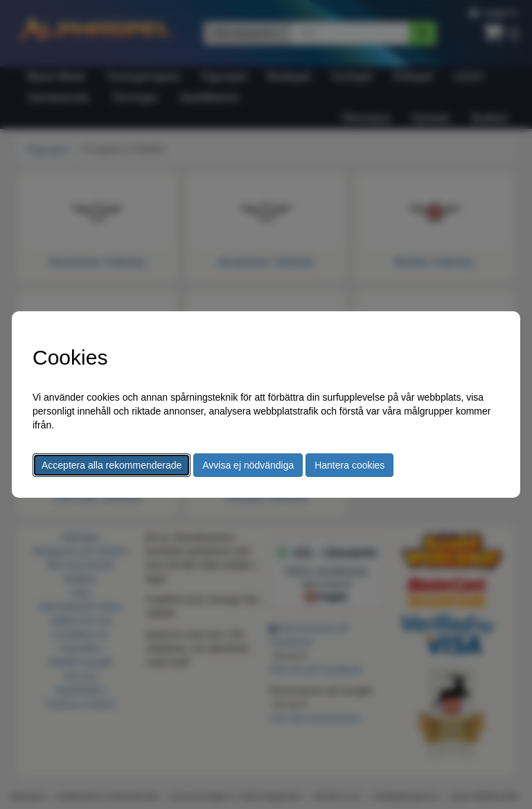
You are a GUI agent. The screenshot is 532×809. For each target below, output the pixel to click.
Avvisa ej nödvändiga (248, 465)
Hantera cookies (349, 465)
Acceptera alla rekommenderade (112, 465)
